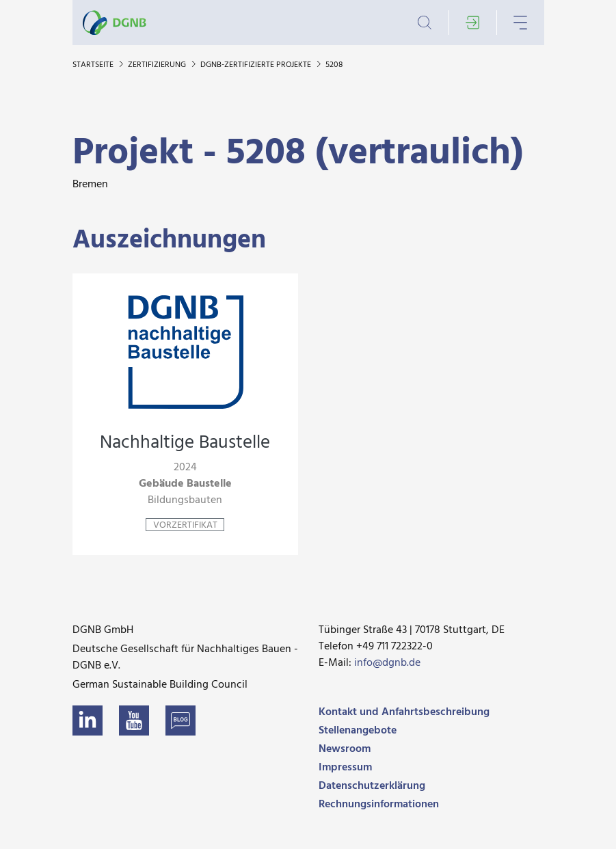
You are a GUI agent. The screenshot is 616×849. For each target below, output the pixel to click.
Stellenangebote (358, 731)
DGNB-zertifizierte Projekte (257, 65)
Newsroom (345, 749)
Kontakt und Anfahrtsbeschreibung (404, 712)
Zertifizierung (158, 65)
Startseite (94, 65)
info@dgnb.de (387, 663)
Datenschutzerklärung (372, 786)
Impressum (345, 768)
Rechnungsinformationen (379, 805)
